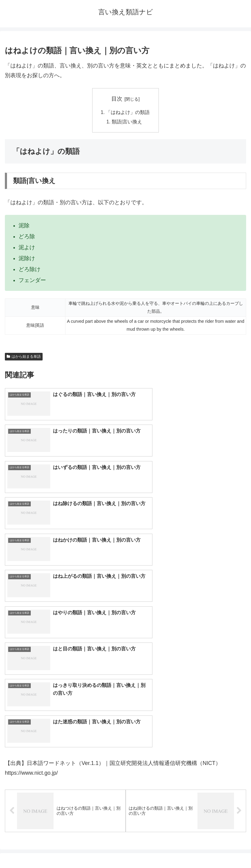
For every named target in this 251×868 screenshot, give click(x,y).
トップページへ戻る (64, 849)
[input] (125, 679)
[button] (240, 679)
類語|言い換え (127, 122)
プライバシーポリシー (187, 849)
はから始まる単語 (24, 357)
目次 (117, 99)
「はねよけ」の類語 (128, 112)
